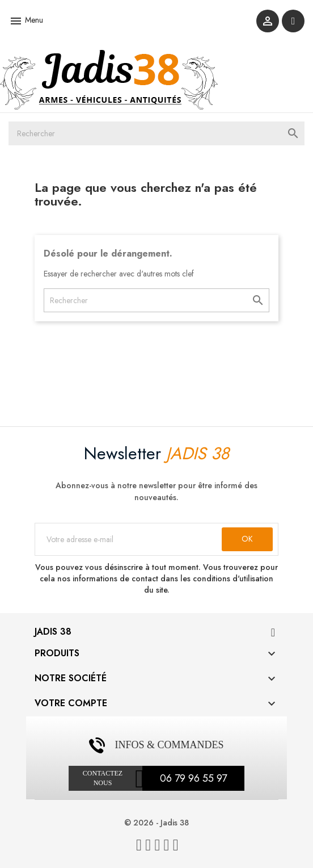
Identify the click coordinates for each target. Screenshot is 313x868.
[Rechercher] (156, 133)
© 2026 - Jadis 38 (156, 823)
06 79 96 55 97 (193, 778)
